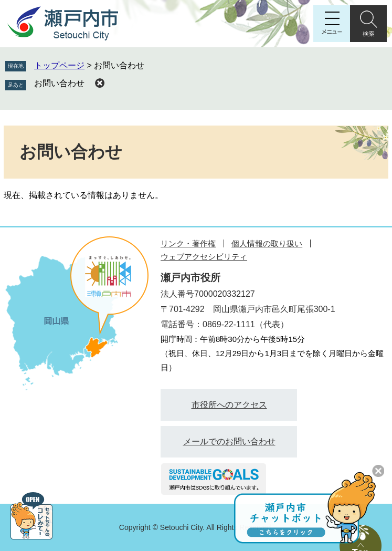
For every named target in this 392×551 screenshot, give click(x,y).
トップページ (59, 65)
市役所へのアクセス (229, 405)
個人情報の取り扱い (267, 243)
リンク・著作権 (188, 243)
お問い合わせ (59, 83)
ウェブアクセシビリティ (204, 257)
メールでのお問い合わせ (229, 441)
